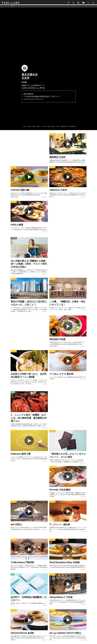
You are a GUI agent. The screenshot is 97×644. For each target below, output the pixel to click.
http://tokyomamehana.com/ (33, 100)
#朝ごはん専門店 (51, 127)
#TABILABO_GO (64, 127)
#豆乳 (45, 127)
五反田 (30, 127)
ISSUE (13, 393)
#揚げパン (40, 127)
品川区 (25, 127)
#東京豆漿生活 (73, 127)
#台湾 (58, 127)
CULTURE (14, 239)
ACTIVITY (52, 135)
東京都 (34, 127)
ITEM (13, 575)
